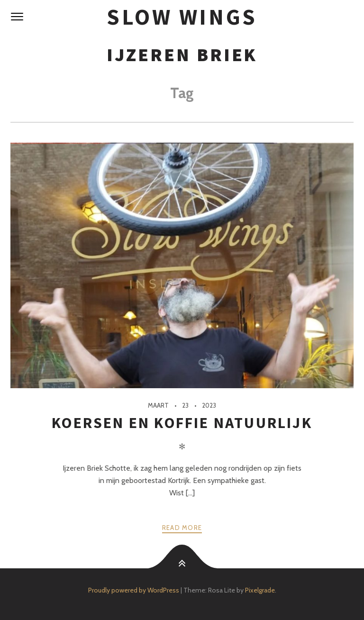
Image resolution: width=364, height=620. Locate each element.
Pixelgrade (260, 590)
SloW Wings (182, 17)
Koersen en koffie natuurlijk (182, 423)
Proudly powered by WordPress (134, 590)
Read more (182, 528)
